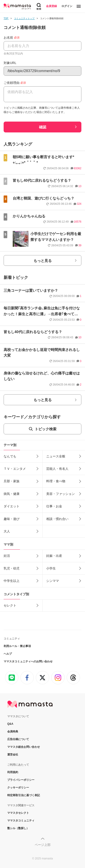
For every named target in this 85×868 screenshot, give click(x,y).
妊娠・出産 (54, 556)
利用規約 (13, 772)
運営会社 (13, 755)
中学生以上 (12, 581)
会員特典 (13, 732)
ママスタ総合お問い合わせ (24, 747)
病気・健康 (12, 494)
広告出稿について (18, 739)
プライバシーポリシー (21, 780)
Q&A (10, 724)
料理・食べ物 (56, 481)
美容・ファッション (61, 494)
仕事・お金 (54, 506)
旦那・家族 (12, 481)
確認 (43, 127)
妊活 (7, 556)
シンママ (53, 581)
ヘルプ (8, 654)
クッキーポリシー (18, 788)
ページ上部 (43, 845)
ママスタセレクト (18, 813)
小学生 (51, 568)
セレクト (10, 605)
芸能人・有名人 (57, 469)
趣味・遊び (12, 519)
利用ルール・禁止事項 (17, 646)
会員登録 (51, 6)
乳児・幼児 (12, 568)
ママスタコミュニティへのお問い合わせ (28, 661)
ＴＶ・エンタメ (15, 469)
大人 (7, 531)
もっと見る (43, 261)
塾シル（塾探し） (18, 828)
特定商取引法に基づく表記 (24, 795)
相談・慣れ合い (57, 519)
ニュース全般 (56, 456)
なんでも (10, 456)
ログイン (67, 6)
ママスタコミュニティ (21, 821)
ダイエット (12, 506)
